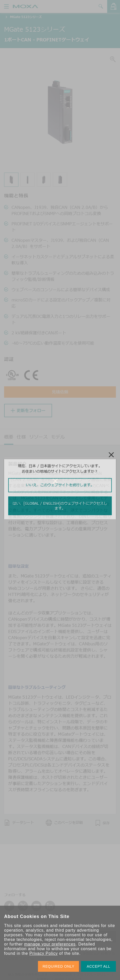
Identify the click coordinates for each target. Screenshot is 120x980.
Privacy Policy (43, 953)
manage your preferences (50, 944)
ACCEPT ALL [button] (98, 966)
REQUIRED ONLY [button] (58, 966)
